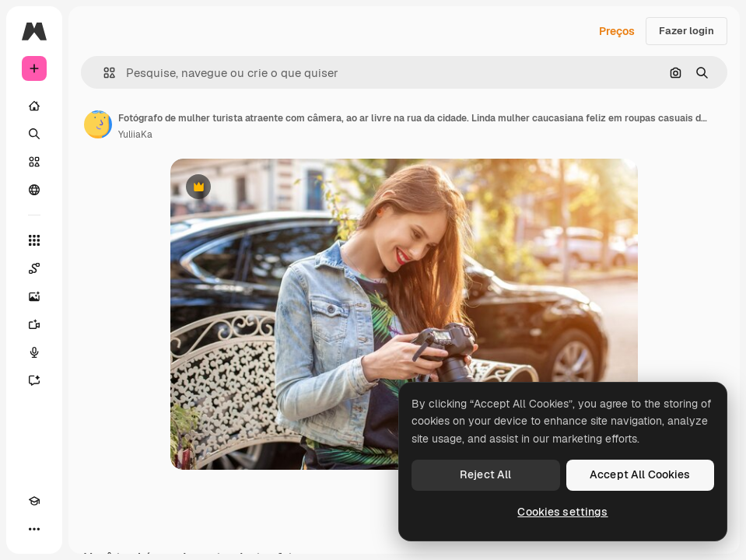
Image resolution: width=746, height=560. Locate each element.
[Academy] (34, 501)
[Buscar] (34, 134)
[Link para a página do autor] (98, 124)
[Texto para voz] (34, 352)
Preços (617, 31)
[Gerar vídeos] (34, 324)
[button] (103, 73)
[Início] (34, 106)
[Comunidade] (34, 190)
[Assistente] (34, 380)
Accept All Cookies (640, 474)
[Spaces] (34, 268)
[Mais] (34, 529)
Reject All (485, 474)
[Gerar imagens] (34, 296)
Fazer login (686, 31)
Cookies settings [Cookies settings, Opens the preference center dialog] (562, 512)
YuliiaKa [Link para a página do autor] (135, 135)
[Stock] (34, 162)
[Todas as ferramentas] (34, 240)
